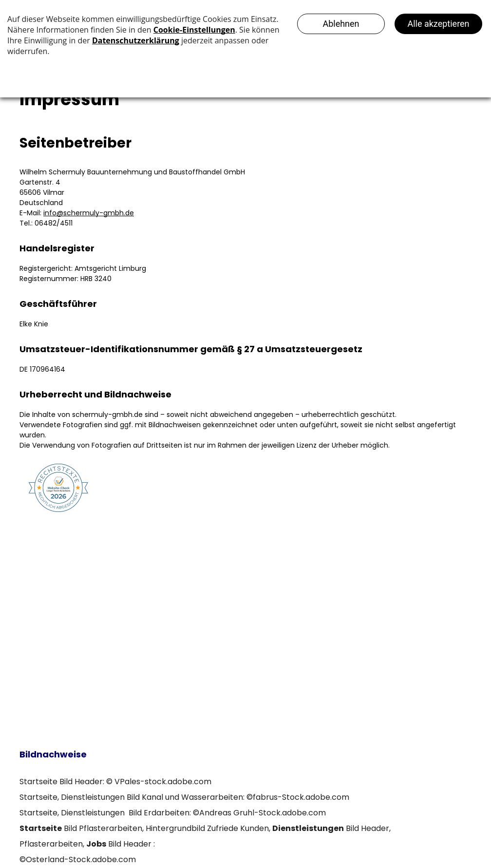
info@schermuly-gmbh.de (89, 213)
